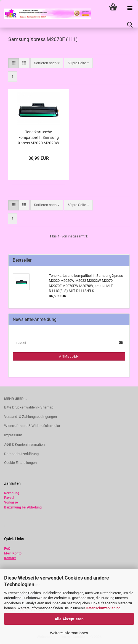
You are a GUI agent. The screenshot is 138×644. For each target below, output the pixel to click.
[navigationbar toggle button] (130, 8)
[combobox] (47, 63)
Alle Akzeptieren (69, 619)
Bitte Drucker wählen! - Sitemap (29, 407)
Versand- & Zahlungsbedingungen (30, 417)
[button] (14, 63)
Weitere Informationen (69, 633)
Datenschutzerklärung (103, 608)
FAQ (7, 549)
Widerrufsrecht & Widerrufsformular (32, 426)
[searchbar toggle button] (130, 25)
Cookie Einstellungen (20, 463)
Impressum (13, 435)
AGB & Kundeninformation (24, 444)
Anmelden (69, 356)
